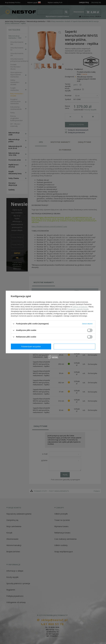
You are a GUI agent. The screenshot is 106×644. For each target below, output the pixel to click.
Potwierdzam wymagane (32, 346)
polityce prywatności (80, 307)
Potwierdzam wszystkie (75, 346)
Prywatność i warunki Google (78, 309)
